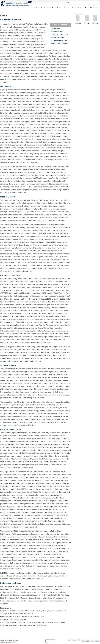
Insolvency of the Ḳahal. (59, 35)
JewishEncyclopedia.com (16, 4)
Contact (98, 642)
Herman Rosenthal (12, 20)
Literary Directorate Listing (8, 642)
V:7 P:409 (78, 22)
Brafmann (28, 586)
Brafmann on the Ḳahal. (59, 43)
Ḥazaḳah (40, 59)
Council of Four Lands (8, 79)
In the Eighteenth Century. (60, 40)
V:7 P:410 (87, 22)
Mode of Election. (57, 32)
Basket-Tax (47, 521)
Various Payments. (58, 37)
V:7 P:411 (95, 22)
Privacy (84, 642)
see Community (14, 36)
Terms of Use (91, 642)
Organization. (56, 29)
